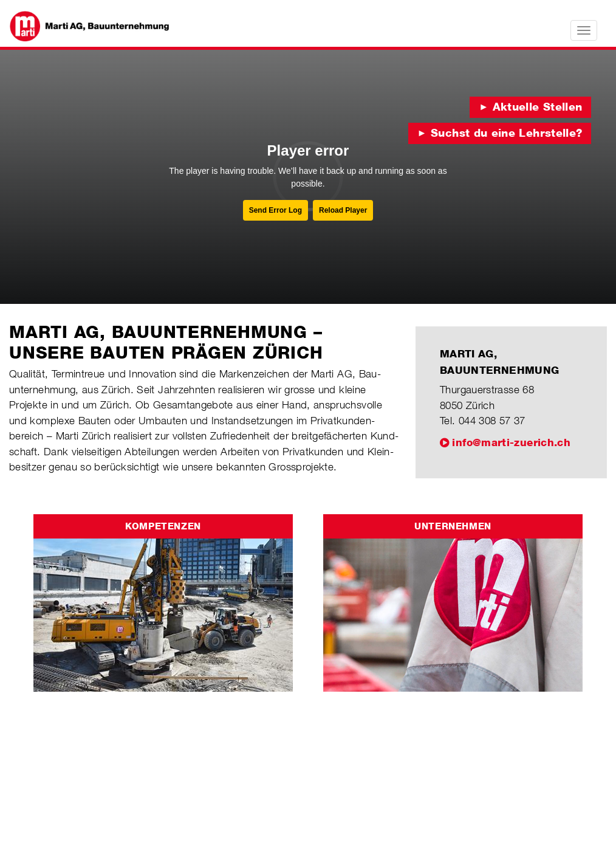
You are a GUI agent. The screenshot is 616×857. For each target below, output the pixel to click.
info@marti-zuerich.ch (511, 442)
